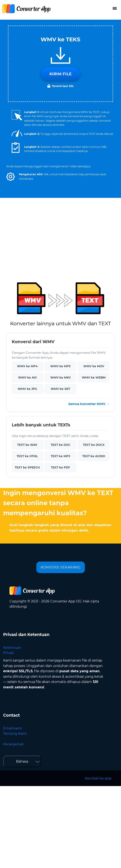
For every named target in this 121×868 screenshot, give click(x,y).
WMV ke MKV (60, 378)
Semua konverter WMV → (89, 404)
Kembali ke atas (98, 778)
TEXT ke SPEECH (27, 467)
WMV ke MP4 (27, 366)
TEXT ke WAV (27, 445)
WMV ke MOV (94, 366)
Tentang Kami (15, 734)
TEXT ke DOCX (94, 445)
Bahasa (22, 761)
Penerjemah (14, 744)
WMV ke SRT (60, 389)
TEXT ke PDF (60, 467)
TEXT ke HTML (27, 456)
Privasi (9, 653)
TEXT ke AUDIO (94, 456)
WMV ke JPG (27, 389)
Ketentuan (12, 648)
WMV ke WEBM (94, 378)
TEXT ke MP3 (60, 456)
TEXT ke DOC (60, 445)
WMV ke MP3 (60, 366)
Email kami (13, 728)
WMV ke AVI (27, 378)
